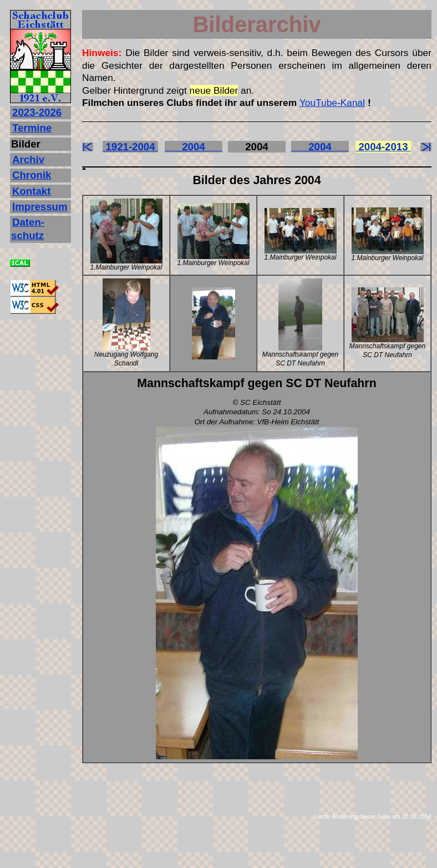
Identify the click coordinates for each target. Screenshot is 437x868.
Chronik (32, 175)
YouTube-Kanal (332, 103)
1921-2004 (130, 147)
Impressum (40, 207)
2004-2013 (383, 147)
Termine (32, 128)
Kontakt (31, 191)
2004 (194, 147)
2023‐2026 (37, 112)
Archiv (28, 159)
